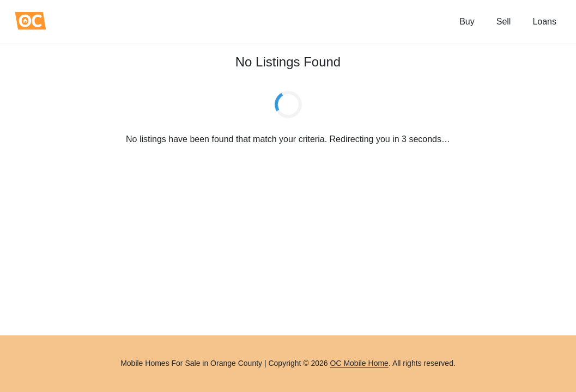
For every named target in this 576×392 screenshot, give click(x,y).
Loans (544, 22)
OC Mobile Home (359, 363)
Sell (504, 22)
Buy (467, 22)
